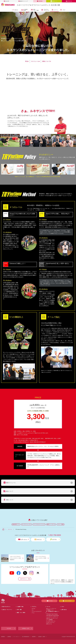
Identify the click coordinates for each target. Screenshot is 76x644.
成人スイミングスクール (51, 609)
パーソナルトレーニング (39, 524)
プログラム (34, 607)
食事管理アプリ (16, 524)
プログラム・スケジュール (45, 10)
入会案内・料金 (25, 10)
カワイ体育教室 (49, 620)
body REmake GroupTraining (52, 615)
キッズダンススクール (51, 621)
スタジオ (33, 609)
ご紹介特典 (9, 628)
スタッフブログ (67, 601)
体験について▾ (46, 61)
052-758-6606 (55, 535)
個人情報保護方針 (26, 637)
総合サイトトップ (23, 1)
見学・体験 (19, 610)
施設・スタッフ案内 (35, 10)
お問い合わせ (24, 539)
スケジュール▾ (35, 61)
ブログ (63, 10)
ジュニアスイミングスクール (52, 617)
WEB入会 (69, 1)
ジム (33, 610)
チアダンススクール (50, 623)
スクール (54, 10)
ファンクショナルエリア (37, 611)
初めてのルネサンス (6, 607)
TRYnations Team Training (52, 614)
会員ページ (54, 1)
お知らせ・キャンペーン (7, 610)
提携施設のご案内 (26, 628)
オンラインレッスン (26, 524)
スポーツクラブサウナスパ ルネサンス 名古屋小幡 (38, 5)
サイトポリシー (17, 637)
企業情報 (9, 637)
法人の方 (6, 1)
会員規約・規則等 (42, 637)
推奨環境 (34, 637)
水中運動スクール (50, 610)
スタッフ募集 (61, 524)
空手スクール (49, 624)
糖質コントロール (51, 524)
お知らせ (15, 10)
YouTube (49, 601)
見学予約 (55, 539)
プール (33, 613)
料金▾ (27, 61)
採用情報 (40, 1)
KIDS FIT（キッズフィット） (52, 618)
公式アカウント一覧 (25, 579)
